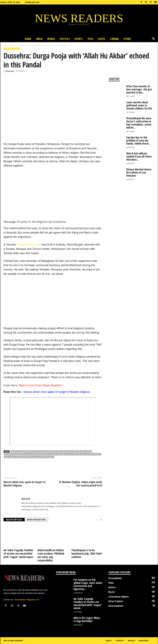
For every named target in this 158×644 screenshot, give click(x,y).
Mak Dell (10, 71)
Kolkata (83, 454)
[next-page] (101, 520)
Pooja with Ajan (34, 457)
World (51, 39)
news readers (95, 454)
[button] (153, 39)
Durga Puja (47, 454)
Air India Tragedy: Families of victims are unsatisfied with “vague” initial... (88, 603)
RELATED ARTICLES (14, 520)
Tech (90, 39)
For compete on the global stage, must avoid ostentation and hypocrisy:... (88, 584)
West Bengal (48, 457)
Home (28, 39)
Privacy (131, 641)
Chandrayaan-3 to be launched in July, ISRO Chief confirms (87, 553)
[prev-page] (97, 520)
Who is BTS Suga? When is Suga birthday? (87, 619)
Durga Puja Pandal (29, 245)
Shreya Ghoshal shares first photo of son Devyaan (139, 172)
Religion (15, 49)
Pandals (22, 457)
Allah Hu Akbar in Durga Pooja (24, 452)
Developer (144, 641)
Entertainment (116, 606)
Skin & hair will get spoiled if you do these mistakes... (139, 156)
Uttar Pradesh (116, 601)
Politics (65, 39)
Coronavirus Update (118, 597)
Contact (120, 641)
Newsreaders (10, 457)
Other (127, 39)
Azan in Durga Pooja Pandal (67, 452)
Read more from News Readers (41, 385)
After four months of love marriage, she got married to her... (139, 89)
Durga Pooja (86, 452)
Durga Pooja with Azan (31, 454)
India (39, 39)
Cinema (114, 39)
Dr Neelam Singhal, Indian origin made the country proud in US (81, 484)
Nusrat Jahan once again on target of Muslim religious (57, 392)
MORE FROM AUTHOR (36, 520)
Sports (79, 39)
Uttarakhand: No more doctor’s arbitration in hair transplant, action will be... (139, 123)
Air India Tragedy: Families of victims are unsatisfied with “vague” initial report (18, 553)
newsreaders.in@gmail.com (26, 600)
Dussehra (58, 454)
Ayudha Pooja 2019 (46, 452)
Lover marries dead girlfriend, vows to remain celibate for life (139, 105)
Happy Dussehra (71, 454)
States (101, 39)
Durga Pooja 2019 (12, 454)
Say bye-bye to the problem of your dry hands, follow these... (138, 140)
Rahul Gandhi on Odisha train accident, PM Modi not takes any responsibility (51, 555)
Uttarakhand (115, 578)
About (109, 641)
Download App (32, 2)
